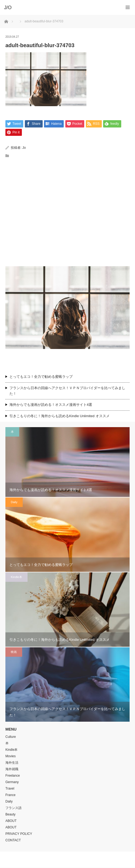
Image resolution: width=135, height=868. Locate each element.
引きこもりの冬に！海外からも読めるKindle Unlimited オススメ (60, 416)
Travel (10, 789)
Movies (11, 756)
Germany (12, 782)
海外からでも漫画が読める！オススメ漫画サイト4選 (51, 405)
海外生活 (12, 763)
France (10, 795)
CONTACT (13, 841)
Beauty (10, 815)
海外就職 (12, 769)
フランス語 (13, 808)
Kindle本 (16, 577)
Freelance (13, 776)
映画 (14, 652)
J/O (64, 860)
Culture (11, 737)
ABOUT (11, 821)
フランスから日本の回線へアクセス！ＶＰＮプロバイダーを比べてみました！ (67, 391)
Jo (24, 148)
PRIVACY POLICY (19, 834)
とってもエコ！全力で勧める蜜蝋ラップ (41, 377)
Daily (14, 502)
